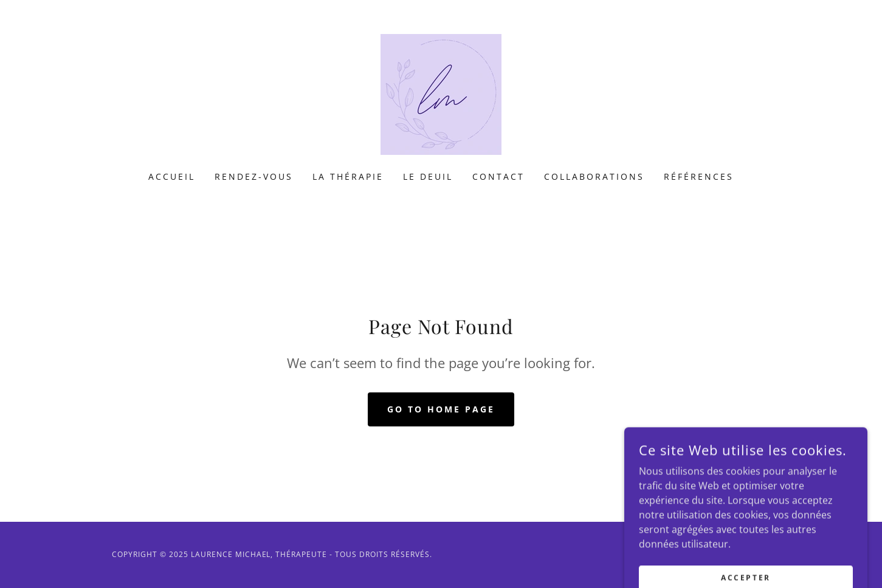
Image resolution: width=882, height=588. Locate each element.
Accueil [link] (172, 176)
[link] (441, 94)
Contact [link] (498, 176)
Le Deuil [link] (428, 176)
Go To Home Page (441, 409)
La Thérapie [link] (348, 176)
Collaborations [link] (594, 176)
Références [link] (699, 176)
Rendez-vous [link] (254, 176)
